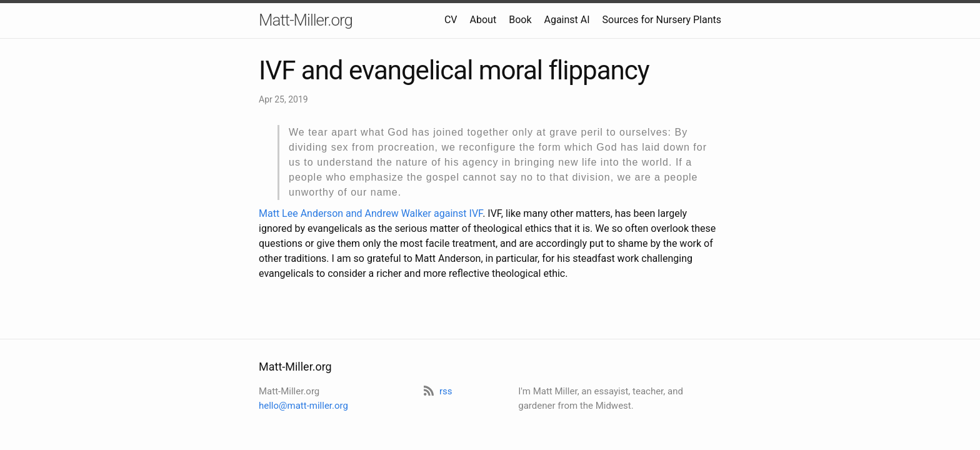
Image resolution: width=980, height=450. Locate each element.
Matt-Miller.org (306, 20)
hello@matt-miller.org (303, 406)
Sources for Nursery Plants (662, 20)
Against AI (567, 20)
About (483, 20)
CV (451, 20)
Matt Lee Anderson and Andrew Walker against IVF (371, 213)
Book (520, 20)
